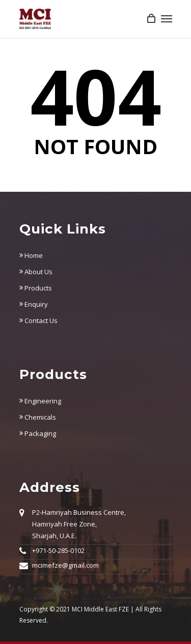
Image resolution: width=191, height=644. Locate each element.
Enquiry (34, 304)
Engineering (40, 401)
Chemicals (38, 417)
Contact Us (38, 320)
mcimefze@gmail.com (65, 565)
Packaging (38, 433)
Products (36, 288)
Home (31, 255)
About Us (36, 272)
